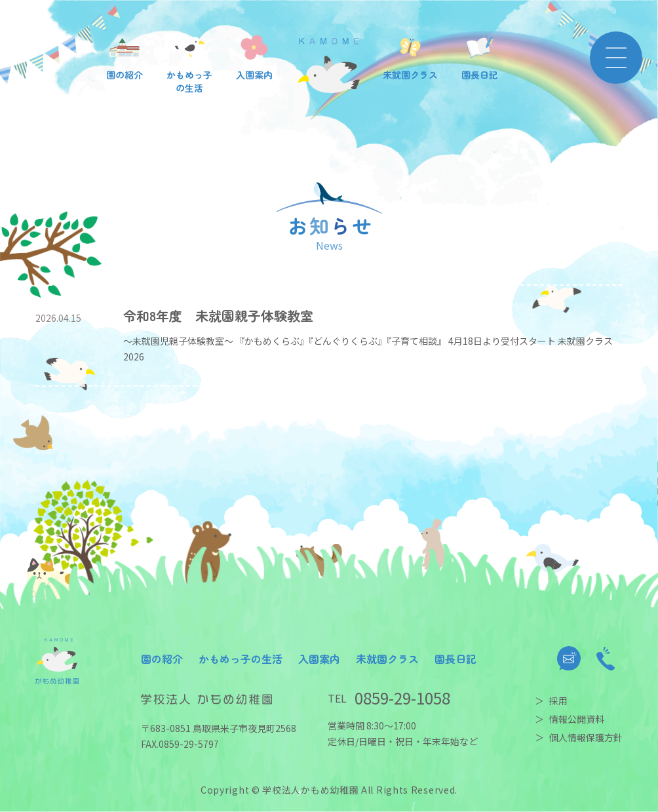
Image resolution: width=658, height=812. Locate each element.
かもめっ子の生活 (241, 659)
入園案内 (319, 659)
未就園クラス (387, 659)
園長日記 (455, 659)
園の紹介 (162, 659)
